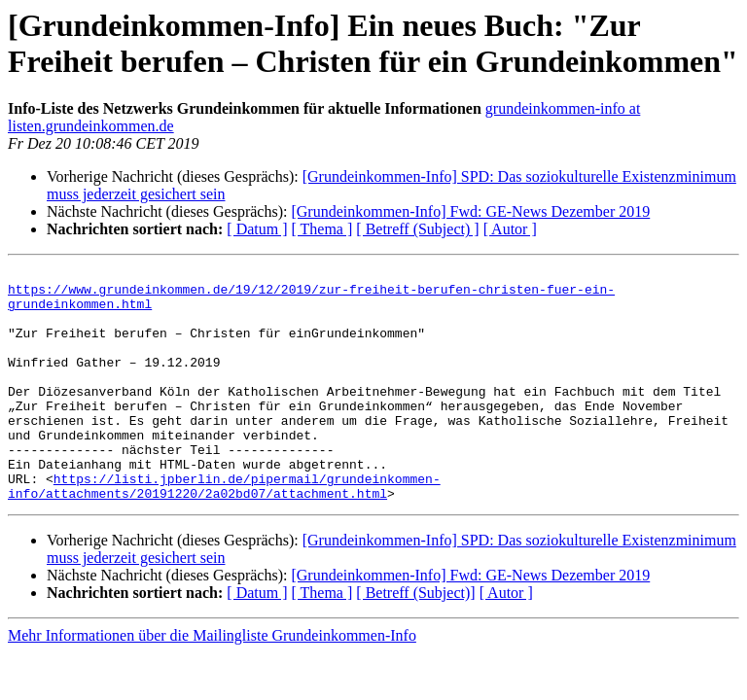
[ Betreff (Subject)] (415, 639)
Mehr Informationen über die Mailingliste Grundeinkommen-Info (212, 682)
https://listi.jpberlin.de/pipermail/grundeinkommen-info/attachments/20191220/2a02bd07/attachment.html (224, 531)
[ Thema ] (322, 229)
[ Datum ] (257, 229)
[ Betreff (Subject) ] (417, 229)
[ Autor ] (510, 229)
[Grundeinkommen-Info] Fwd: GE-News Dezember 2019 (470, 211)
